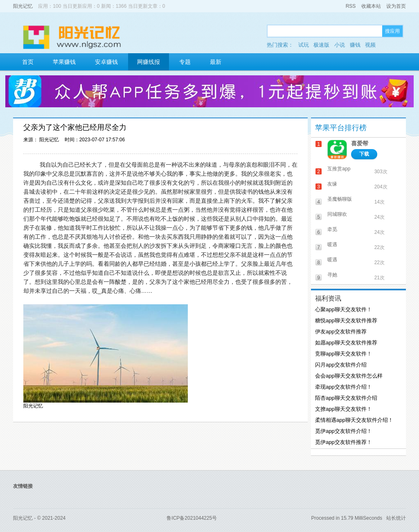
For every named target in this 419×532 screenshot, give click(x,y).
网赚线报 (149, 62)
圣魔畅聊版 (340, 199)
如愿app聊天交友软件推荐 (346, 343)
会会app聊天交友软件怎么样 (349, 376)
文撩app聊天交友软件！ (344, 409)
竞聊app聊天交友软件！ (344, 354)
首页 (28, 62)
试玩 (304, 45)
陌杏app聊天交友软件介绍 (346, 398)
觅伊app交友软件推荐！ (344, 442)
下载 (364, 154)
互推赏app (339, 169)
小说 (340, 45)
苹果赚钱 (64, 62)
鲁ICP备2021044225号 (192, 518)
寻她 (332, 275)
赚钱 (355, 45)
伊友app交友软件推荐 (341, 332)
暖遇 (332, 244)
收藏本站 (371, 6)
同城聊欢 (337, 214)
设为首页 (396, 6)
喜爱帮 (360, 143)
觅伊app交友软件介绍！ (344, 431)
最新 (216, 62)
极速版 (321, 45)
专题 (185, 62)
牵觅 (332, 229)
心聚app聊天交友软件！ (344, 309)
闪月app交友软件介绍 (341, 365)
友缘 (332, 184)
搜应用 (392, 31)
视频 (370, 45)
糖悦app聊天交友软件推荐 (346, 320)
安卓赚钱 (106, 62)
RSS (351, 6)
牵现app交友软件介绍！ (344, 387)
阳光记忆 (23, 6)
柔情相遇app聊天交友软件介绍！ (354, 420)
